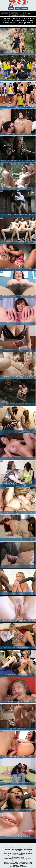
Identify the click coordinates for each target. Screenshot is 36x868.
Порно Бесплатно (23, 21)
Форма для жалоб (18, 865)
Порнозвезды (24, 9)
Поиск (17, 9)
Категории (11, 9)
